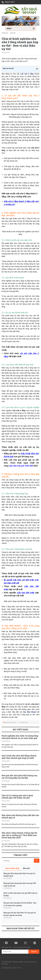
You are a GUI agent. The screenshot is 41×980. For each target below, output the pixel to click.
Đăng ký (34, 952)
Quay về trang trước (10, 723)
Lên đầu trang (23, 723)
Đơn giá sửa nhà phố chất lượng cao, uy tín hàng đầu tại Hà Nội (20, 777)
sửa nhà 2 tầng (27, 74)
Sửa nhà (13, 33)
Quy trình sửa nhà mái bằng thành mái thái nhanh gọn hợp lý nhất (19, 757)
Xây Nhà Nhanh (30, 712)
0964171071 (8, 2)
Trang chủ (5, 33)
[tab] (12, 868)
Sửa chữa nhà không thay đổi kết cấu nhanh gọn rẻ (20, 816)
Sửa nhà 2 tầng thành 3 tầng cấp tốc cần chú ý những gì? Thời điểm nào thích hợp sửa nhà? (19, 835)
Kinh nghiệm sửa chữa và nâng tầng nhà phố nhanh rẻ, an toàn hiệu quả (20, 737)
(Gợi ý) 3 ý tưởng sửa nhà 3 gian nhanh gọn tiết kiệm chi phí (17, 797)
